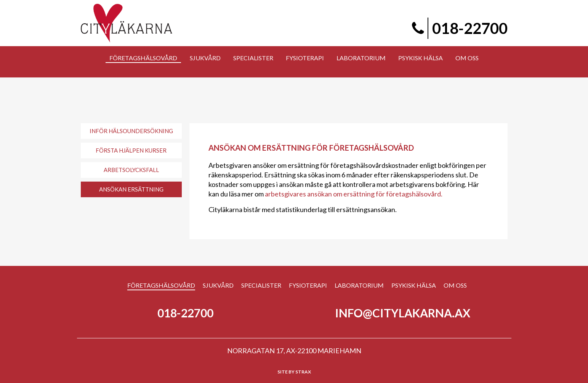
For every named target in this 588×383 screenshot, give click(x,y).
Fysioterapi (308, 285)
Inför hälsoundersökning (131, 131)
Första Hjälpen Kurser (131, 150)
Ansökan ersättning (131, 189)
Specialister (261, 285)
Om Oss (455, 285)
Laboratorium (359, 285)
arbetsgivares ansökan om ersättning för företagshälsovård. (354, 194)
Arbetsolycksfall (131, 170)
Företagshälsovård (161, 285)
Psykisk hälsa (414, 285)
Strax (303, 372)
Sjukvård (218, 285)
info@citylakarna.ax (403, 313)
